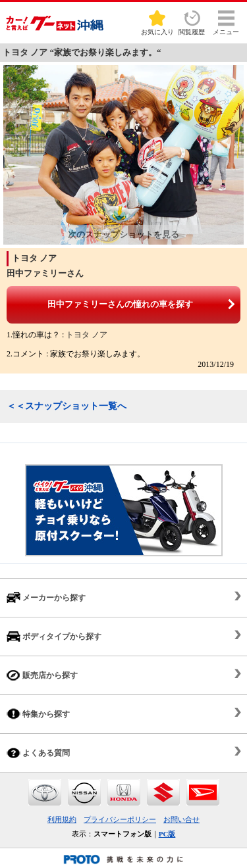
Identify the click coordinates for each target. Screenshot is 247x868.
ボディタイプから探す (54, 636)
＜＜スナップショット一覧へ (67, 406)
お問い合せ (181, 819)
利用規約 (62, 819)
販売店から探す (42, 675)
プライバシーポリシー (120, 819)
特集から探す (38, 714)
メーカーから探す (46, 597)
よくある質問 (38, 753)
